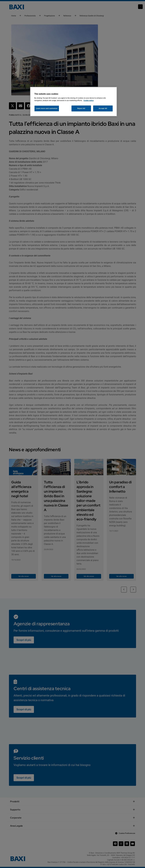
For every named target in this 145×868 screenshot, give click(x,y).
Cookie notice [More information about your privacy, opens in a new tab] (89, 100)
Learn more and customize (47, 108)
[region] (74, 102)
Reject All (81, 108)
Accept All (103, 108)
